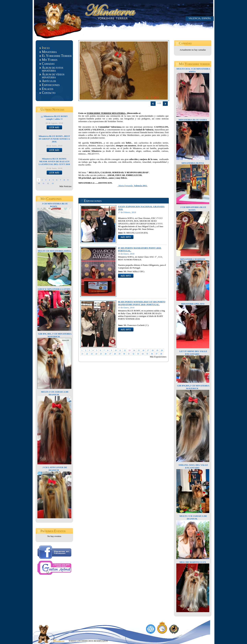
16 (143, 350)
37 (157, 354)
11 (43, 183)
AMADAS (48, 64)
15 (139, 350)
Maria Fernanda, (133, 186)
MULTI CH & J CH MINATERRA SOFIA (193, 70)
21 (82, 354)
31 (129, 354)
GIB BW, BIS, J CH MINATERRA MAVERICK (55, 335)
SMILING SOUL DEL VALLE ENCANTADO (193, 466)
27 (110, 354)
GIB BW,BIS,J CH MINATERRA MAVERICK (193, 387)
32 (133, 354)
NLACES (48, 89)
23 (92, 354)
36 (152, 354)
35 (147, 354)
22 (87, 354)
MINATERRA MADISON (193, 259)
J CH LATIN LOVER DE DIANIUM (55, 469)
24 (96, 354)
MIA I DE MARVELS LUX (193, 562)
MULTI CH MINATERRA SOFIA (54, 251)
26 (106, 354)
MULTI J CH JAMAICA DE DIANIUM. (193, 517)
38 (161, 354)
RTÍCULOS (49, 81)
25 (101, 354)
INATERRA (49, 52)
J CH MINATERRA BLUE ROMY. (55, 205)
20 (162, 350)
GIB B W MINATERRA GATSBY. (54, 289)
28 (115, 354)
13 (53, 183)
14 (134, 350)
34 (143, 354)
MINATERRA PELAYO (193, 304)
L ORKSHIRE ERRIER (57, 56)
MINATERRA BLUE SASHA (193, 120)
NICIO (46, 48)
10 (39, 183)
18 (153, 350)
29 (119, 354)
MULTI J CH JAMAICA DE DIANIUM (55, 393)
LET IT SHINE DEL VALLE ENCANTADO (193, 353)
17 (148, 350)
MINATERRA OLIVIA (193, 163)
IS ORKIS (50, 60)
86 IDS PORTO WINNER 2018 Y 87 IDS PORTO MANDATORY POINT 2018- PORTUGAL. (142, 303)
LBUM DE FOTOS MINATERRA (53, 69)
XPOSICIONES (51, 85)
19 (157, 350)
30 (124, 354)
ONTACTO (49, 93)
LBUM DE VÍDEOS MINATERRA (53, 76)
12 (48, 183)
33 (138, 354)
